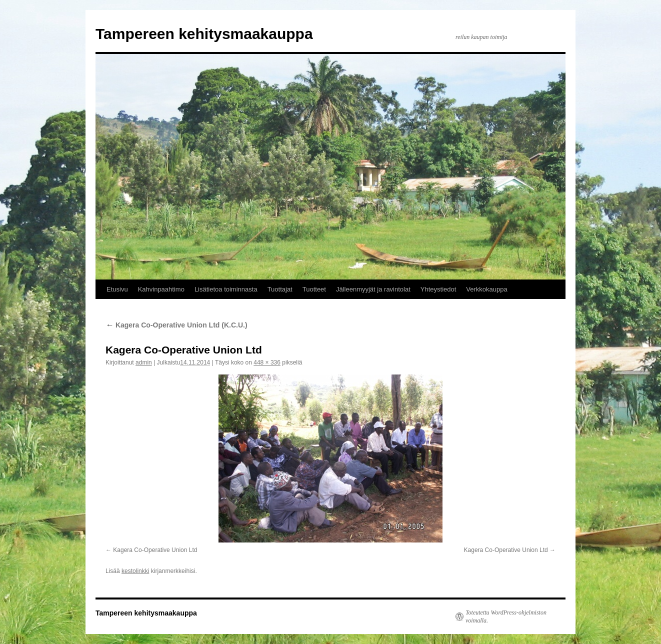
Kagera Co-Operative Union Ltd (155, 550)
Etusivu (117, 289)
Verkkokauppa (486, 289)
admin (144, 362)
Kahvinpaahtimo (161, 289)
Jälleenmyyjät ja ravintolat (373, 289)
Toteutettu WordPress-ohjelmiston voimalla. (506, 616)
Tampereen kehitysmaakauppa (204, 34)
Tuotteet (314, 289)
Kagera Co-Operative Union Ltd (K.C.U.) (176, 325)
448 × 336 (267, 362)
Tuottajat (280, 289)
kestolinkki (135, 571)
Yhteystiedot (438, 289)
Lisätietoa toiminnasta (226, 289)
